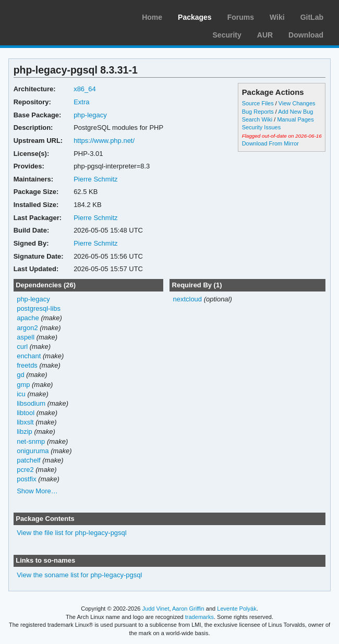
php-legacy (90, 115)
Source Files (258, 103)
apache (28, 318)
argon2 (27, 328)
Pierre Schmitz (95, 179)
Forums (241, 17)
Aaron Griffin (188, 609)
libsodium (31, 403)
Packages (195, 17)
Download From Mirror (270, 143)
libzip (25, 432)
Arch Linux (57, 16)
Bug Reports (258, 112)
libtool (26, 413)
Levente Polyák (237, 609)
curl (22, 347)
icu (21, 394)
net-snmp (31, 441)
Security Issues (261, 127)
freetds (27, 365)
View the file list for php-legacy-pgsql (72, 533)
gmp (23, 385)
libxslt (25, 422)
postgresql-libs (39, 308)
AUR (265, 35)
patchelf (28, 460)
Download (306, 35)
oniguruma (33, 451)
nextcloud (187, 299)
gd (20, 375)
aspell (26, 337)
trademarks (199, 617)
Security (227, 35)
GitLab (312, 17)
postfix (27, 479)
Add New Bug (295, 112)
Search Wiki (257, 119)
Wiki (277, 17)
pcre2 (25, 470)
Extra (81, 102)
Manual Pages (295, 119)
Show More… (37, 491)
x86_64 (85, 89)
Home (152, 17)
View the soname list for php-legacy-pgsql (79, 575)
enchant (29, 356)
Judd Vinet (156, 609)
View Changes (297, 103)
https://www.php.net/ (104, 141)
